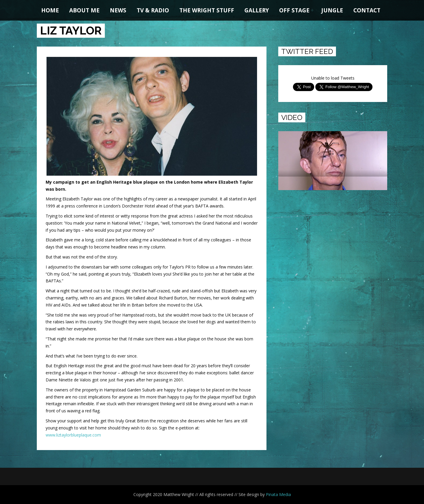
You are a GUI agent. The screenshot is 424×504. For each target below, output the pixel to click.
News (118, 10)
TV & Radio (153, 10)
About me (84, 10)
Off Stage (294, 10)
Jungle (332, 10)
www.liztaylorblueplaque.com (73, 435)
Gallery (257, 10)
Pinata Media (278, 494)
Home (50, 10)
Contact (367, 10)
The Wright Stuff (207, 10)
